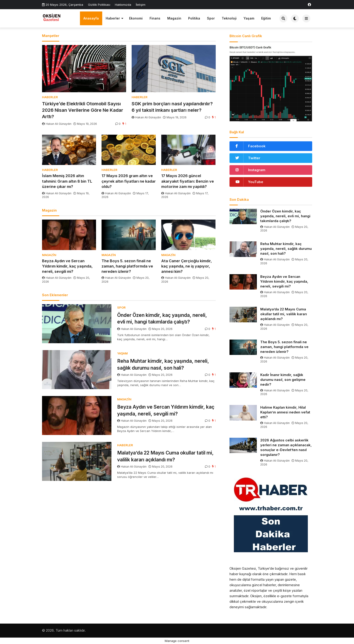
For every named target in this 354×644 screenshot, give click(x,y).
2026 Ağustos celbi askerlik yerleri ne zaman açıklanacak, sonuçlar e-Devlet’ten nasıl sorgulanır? (286, 447)
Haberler (113, 18)
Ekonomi (136, 18)
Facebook (257, 146)
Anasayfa (91, 18)
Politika (194, 18)
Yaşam (249, 18)
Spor (211, 18)
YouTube (256, 182)
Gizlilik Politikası (99, 5)
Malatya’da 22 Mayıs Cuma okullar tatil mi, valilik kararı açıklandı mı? (165, 456)
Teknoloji (229, 18)
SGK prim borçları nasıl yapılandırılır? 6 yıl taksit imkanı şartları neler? (172, 107)
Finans (155, 18)
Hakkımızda (123, 5)
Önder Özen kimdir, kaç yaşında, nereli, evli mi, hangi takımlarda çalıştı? (162, 318)
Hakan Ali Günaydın (57, 124)
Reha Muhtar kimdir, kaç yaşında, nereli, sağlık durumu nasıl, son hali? (163, 364)
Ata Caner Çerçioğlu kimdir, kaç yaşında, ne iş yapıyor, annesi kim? (187, 266)
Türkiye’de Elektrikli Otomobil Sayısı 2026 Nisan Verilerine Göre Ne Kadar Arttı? (83, 110)
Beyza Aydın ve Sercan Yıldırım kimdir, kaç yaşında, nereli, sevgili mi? (67, 266)
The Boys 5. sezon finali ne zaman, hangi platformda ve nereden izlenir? (127, 266)
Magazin (174, 18)
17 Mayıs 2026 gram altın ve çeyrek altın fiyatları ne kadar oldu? (129, 181)
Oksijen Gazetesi (243, 568)
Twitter (254, 158)
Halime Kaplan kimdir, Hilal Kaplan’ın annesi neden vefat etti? (285, 412)
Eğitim (266, 18)
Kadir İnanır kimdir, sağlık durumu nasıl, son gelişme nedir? (283, 380)
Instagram (257, 170)
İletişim (141, 5)
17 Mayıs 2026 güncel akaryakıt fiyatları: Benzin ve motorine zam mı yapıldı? (188, 181)
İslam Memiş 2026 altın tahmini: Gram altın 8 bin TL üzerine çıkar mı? (67, 181)
